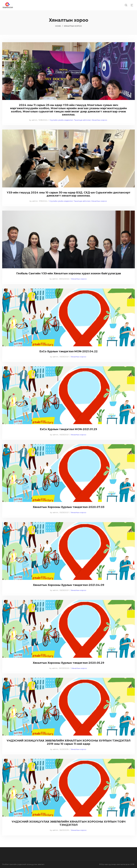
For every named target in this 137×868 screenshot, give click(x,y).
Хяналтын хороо (99, 120)
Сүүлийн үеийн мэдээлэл (61, 120)
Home (58, 26)
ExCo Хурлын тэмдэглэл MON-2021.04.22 (69, 351)
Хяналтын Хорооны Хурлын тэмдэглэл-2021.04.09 (69, 585)
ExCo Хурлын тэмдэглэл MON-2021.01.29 (68, 429)
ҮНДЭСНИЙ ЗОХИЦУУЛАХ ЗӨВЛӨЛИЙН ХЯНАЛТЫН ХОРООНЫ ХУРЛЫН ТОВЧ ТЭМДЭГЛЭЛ (69, 823)
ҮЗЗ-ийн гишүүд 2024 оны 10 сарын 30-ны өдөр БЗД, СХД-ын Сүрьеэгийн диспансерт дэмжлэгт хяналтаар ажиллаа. (69, 194)
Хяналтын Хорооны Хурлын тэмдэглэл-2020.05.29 (68, 663)
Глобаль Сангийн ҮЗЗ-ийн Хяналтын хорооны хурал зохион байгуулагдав (69, 273)
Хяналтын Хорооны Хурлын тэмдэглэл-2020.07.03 (69, 507)
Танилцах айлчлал (82, 120)
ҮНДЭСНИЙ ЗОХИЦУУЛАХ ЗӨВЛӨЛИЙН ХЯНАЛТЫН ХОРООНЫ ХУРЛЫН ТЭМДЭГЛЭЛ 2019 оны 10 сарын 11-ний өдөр (68, 742)
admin (33, 120)
